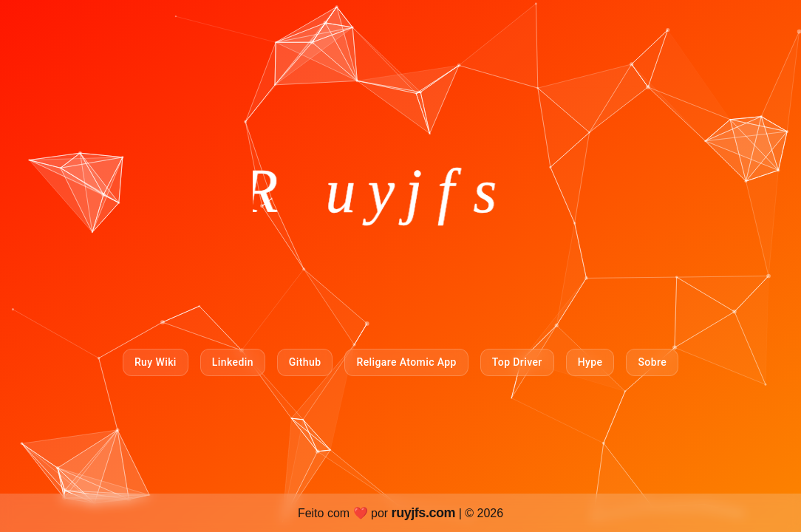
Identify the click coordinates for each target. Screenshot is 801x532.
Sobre (652, 362)
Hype (590, 362)
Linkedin (233, 362)
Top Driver (517, 362)
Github (305, 362)
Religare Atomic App (406, 362)
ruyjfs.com (425, 513)
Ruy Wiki (156, 362)
